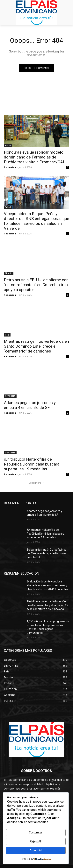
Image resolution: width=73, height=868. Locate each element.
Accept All (36, 850)
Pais (7, 335)
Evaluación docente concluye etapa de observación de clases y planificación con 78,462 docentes (47, 585)
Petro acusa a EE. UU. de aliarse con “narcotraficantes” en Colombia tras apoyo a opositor (36, 285)
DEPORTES (10, 396)
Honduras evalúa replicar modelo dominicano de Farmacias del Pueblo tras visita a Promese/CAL (35, 157)
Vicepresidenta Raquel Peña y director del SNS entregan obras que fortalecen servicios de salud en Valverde (36, 221)
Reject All (36, 841)
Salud (8, 146)
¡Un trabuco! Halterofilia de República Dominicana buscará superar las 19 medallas (32, 464)
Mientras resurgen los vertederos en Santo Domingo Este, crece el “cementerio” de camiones (36, 346)
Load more (36, 483)
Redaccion (10, 167)
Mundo (9, 273)
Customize (36, 832)
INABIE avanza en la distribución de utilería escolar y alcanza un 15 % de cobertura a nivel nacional (47, 605)
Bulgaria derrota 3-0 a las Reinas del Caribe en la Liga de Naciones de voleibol (47, 553)
